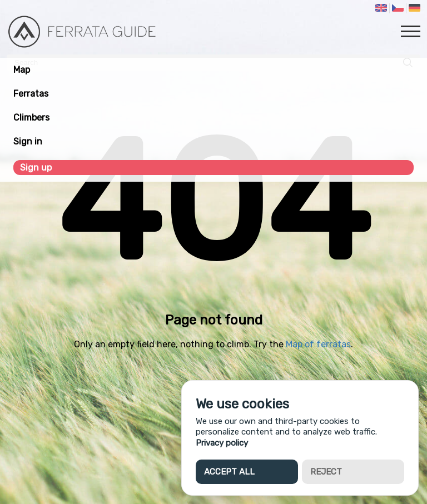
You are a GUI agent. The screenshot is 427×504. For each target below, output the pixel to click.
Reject (326, 472)
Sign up (36, 168)
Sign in (28, 141)
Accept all (229, 472)
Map (22, 70)
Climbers (31, 118)
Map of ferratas (318, 344)
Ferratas (31, 94)
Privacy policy (222, 443)
